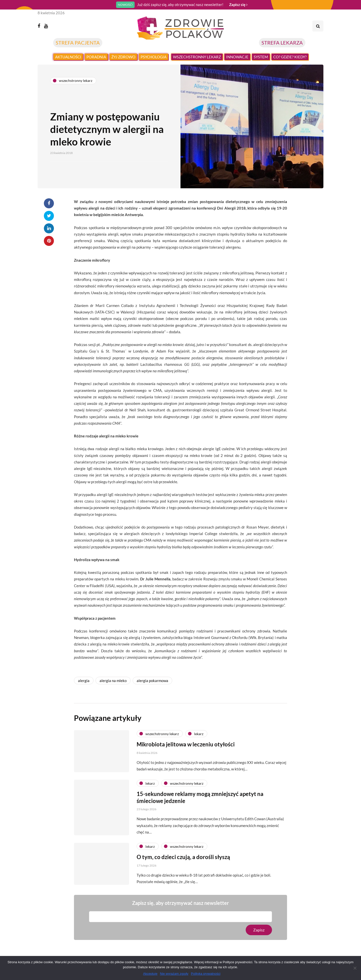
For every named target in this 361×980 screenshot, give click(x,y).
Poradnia (96, 57)
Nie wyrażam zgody (174, 974)
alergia (84, 681)
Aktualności (68, 57)
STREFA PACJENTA (78, 43)
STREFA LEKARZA (282, 43)
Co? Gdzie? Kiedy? (290, 57)
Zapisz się (238, 5)
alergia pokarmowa (152, 681)
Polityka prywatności (206, 974)
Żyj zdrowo (123, 57)
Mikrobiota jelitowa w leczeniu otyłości (186, 752)
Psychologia (154, 57)
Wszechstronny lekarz (197, 57)
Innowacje (237, 57)
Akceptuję (150, 974)
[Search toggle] (318, 26)
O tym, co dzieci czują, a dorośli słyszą (183, 864)
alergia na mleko (113, 681)
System (261, 57)
